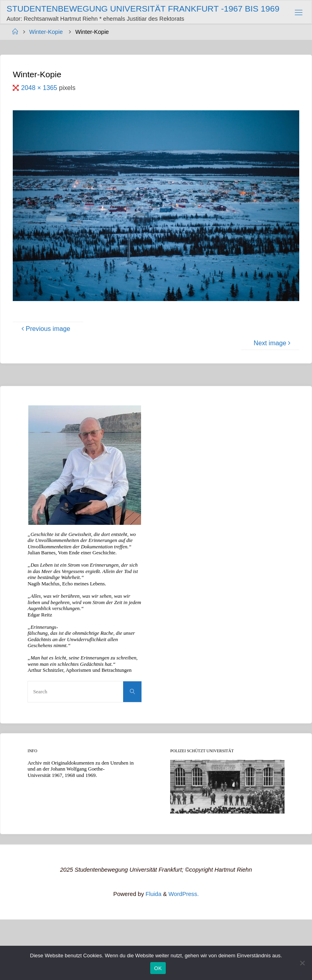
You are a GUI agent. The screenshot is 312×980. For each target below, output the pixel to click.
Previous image (45, 329)
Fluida (153, 894)
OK (158, 968)
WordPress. (184, 894)
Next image (273, 343)
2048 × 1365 (40, 88)
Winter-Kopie (46, 32)
